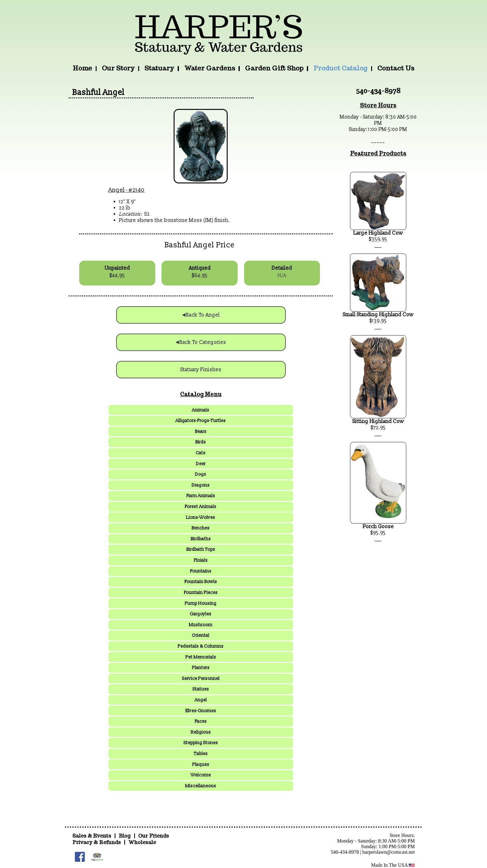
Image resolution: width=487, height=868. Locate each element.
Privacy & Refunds (97, 842)
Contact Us (396, 68)
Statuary (159, 68)
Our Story (118, 68)
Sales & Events (92, 836)
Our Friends (154, 836)
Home (82, 68)
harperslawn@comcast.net (389, 852)
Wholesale (142, 842)
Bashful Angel (98, 92)
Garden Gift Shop (274, 68)
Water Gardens (210, 68)
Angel (116, 190)
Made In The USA (393, 865)
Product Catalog (340, 68)
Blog (125, 836)
